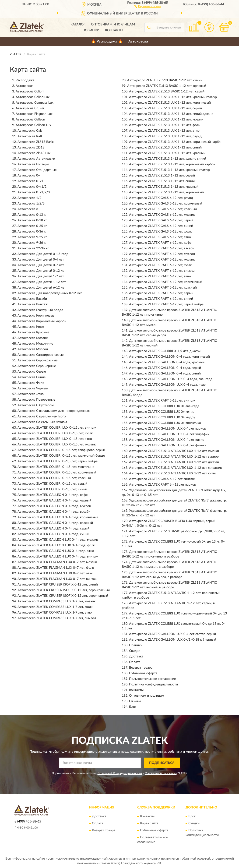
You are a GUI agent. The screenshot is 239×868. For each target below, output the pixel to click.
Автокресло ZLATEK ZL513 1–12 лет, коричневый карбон (172, 164)
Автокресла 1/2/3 (31, 204)
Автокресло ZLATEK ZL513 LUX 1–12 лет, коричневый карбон (176, 142)
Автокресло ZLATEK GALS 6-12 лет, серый (161, 220)
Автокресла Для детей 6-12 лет (42, 288)
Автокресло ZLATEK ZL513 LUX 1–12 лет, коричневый (170, 103)
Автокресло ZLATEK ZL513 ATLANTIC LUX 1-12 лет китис (173, 473)
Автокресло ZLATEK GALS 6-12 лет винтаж (162, 479)
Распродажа (25, 80)
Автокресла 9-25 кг (32, 237)
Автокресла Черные (33, 388)
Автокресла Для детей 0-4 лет (41, 260)
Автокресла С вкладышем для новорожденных (54, 411)
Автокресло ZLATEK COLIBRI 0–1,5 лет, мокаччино (56, 467)
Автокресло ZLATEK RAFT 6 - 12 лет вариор (163, 485)
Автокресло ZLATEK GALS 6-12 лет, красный (163, 209)
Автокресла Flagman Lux (34, 114)
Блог (133, 707)
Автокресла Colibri (30, 92)
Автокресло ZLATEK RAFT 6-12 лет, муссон (162, 254)
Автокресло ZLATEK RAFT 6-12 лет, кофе (160, 243)
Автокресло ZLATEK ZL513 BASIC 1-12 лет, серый (167, 92)
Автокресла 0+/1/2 (32, 187)
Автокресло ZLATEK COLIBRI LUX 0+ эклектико (165, 423)
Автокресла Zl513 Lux (34, 153)
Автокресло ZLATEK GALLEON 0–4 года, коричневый (58, 517)
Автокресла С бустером (36, 405)
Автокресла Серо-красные (37, 360)
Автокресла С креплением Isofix (42, 416)
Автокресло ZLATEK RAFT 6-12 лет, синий (161, 299)
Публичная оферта (143, 673)
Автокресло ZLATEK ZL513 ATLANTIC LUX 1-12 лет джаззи (174, 462)
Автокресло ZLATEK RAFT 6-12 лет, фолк (160, 265)
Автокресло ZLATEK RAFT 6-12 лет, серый (161, 293)
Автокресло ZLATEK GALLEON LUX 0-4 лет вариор (168, 429)
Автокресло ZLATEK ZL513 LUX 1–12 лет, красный (167, 153)
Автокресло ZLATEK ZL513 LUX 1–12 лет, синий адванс (171, 114)
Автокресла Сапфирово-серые (40, 355)
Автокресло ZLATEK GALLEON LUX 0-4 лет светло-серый (172, 634)
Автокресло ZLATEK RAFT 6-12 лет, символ (162, 271)
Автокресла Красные (33, 332)
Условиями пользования (161, 773)
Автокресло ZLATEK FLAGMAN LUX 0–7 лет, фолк (56, 568)
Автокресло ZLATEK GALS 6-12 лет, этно (160, 237)
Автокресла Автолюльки (36, 159)
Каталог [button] (78, 25)
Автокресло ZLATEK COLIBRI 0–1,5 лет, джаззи (165, 351)
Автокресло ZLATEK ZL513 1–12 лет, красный (164, 187)
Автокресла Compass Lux (35, 103)
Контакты (114, 30)
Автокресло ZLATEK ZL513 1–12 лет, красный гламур (169, 170)
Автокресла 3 (28, 209)
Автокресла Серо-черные (37, 366)
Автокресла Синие (32, 377)
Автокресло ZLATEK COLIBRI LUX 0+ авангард (164, 406)
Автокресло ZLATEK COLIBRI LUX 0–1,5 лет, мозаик (57, 445)
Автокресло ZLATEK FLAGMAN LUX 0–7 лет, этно (55, 573)
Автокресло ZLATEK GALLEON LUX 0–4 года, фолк (56, 545)
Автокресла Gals (30, 131)
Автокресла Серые (32, 372)
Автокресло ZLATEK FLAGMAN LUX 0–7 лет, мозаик (57, 562)
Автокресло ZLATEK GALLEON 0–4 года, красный (55, 523)
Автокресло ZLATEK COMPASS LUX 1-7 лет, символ (57, 618)
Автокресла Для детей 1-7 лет (41, 276)
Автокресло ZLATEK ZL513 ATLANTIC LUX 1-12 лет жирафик (175, 468)
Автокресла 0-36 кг (32, 232)
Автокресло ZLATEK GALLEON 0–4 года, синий (53, 534)
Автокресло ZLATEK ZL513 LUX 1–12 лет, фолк (165, 125)
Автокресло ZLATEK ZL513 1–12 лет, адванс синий (168, 159)
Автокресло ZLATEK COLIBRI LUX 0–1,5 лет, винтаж (57, 428)
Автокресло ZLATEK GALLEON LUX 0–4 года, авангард (171, 379)
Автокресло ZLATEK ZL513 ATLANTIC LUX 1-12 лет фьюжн (174, 451)
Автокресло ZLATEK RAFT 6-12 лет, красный (163, 288)
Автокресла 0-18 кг (32, 220)
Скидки (135, 651)
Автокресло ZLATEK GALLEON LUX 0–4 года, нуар (167, 385)
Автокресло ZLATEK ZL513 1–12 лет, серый (162, 176)
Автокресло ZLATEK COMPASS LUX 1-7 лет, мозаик (56, 601)
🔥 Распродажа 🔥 (107, 41)
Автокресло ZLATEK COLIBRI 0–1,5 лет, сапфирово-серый (61, 450)
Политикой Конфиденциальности (120, 773)
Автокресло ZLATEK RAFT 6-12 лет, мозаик (162, 260)
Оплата (135, 662)
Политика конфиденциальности (153, 685)
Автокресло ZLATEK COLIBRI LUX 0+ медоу (162, 417)
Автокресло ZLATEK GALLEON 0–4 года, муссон (54, 506)
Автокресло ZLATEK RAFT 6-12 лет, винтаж (162, 401)
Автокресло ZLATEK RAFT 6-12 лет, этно (160, 276)
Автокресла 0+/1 (30, 181)
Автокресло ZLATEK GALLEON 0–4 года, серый (53, 529)
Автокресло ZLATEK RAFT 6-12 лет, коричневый (166, 282)
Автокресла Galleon (30, 120)
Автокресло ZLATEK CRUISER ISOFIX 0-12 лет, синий (58, 585)
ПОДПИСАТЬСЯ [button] (162, 763)
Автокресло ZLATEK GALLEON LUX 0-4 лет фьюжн (168, 445)
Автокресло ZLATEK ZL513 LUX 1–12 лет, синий (165, 148)
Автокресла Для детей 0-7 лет (41, 265)
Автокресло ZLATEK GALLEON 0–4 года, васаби (54, 512)
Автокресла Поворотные (36, 400)
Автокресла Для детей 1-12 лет (42, 282)
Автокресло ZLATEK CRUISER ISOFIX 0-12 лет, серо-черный (63, 596)
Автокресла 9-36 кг (32, 243)
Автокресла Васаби (32, 299)
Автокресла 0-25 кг (32, 226)
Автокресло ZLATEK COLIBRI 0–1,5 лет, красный (54, 478)
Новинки (91, 30)
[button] (148, 6)
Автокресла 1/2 (29, 198)
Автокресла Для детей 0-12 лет (42, 271)
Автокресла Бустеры (33, 164)
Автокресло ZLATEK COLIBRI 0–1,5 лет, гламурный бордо (61, 456)
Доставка (136, 656)
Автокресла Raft (30, 136)
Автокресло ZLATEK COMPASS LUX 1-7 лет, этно (55, 613)
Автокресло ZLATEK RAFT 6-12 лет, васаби (162, 248)
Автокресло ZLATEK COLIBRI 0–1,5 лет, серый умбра (58, 461)
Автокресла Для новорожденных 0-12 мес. (50, 293)
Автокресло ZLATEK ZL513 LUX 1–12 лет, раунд (165, 136)
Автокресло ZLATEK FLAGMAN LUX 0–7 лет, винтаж (57, 579)
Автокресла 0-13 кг (32, 215)
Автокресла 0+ (29, 176)
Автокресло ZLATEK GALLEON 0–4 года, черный (54, 501)
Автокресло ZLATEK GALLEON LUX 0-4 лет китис (167, 440)
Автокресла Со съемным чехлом (42, 422)
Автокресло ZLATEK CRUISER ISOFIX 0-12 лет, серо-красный (64, 590)
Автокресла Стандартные (37, 170)
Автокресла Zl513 (31, 148)
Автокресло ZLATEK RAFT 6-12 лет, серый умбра (166, 304)
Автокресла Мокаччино (35, 344)
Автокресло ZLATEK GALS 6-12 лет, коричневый (166, 204)
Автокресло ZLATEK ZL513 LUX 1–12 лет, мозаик (166, 120)
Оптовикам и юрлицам (113, 25)
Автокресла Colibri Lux (33, 97)
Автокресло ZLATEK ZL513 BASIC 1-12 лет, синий (165, 80)
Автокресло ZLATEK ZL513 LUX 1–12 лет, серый (165, 108)
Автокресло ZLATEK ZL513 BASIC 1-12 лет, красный (167, 86)
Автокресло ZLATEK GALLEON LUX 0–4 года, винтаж (58, 557)
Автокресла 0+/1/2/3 (34, 192)
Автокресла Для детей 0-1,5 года (43, 254)
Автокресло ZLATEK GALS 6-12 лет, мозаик (162, 215)
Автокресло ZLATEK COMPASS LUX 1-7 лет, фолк (55, 607)
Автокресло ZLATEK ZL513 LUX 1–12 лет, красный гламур (173, 97)
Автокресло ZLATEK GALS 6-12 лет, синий (161, 226)
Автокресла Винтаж (33, 304)
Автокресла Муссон (33, 349)
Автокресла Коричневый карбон (42, 321)
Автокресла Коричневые (36, 316)
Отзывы (135, 701)
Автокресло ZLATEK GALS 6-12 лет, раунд (161, 198)
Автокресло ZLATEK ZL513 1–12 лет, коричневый (166, 192)
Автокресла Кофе (31, 327)
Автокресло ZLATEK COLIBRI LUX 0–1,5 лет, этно (55, 439)
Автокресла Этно (31, 394)
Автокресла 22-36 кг (33, 248)
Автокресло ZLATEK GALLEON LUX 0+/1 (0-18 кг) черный (173, 640)
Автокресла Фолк (31, 383)
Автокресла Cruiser (30, 108)
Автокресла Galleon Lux (33, 125)
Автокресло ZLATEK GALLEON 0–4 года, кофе (53, 495)
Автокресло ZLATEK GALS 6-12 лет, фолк (160, 232)
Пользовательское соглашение (152, 679)
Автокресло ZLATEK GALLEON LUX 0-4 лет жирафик (169, 434)
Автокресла (138, 41)
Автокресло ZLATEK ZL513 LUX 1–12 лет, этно (164, 131)
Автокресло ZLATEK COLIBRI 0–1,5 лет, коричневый (57, 473)
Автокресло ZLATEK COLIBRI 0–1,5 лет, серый (52, 484)
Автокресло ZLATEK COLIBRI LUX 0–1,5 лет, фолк (55, 433)
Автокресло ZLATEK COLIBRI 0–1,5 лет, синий (52, 489)
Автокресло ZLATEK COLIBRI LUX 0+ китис (162, 412)
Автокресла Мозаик (33, 338)
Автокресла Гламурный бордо (40, 310)
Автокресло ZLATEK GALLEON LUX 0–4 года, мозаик (58, 540)
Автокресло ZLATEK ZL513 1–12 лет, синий (162, 181)
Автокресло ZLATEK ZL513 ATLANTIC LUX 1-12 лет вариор (174, 457)
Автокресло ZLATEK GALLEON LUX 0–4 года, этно (56, 551)
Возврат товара (141, 668)
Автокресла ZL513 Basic (36, 142)
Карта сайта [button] (149, 823)
